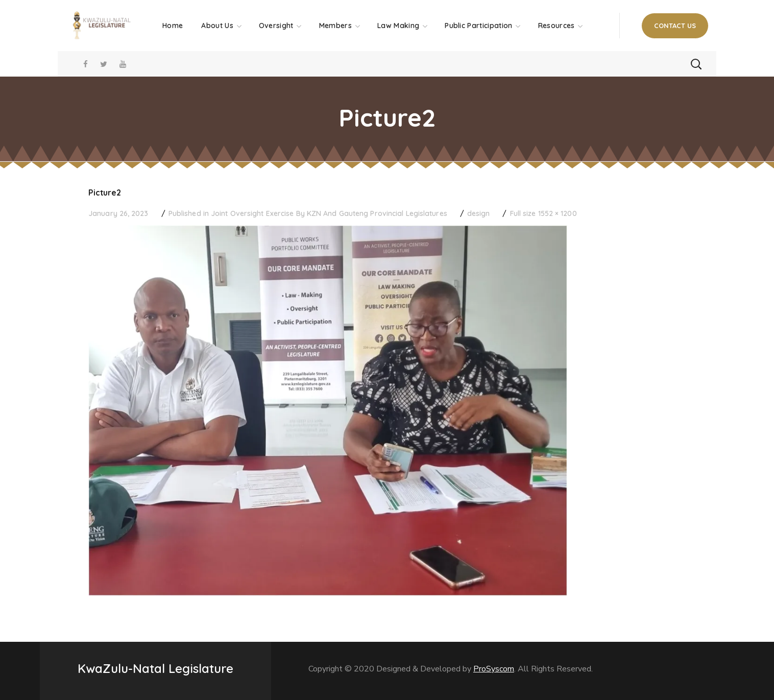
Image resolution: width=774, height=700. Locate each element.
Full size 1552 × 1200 (543, 213)
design (479, 213)
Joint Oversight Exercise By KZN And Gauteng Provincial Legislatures (329, 213)
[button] (675, 26)
